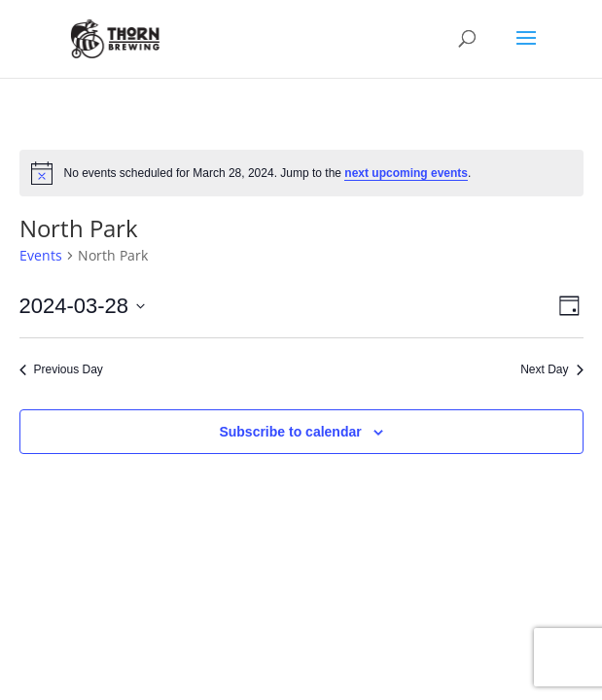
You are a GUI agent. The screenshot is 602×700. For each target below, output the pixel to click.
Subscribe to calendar (290, 432)
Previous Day (61, 369)
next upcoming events (406, 173)
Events (41, 255)
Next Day (551, 369)
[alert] (301, 173)
